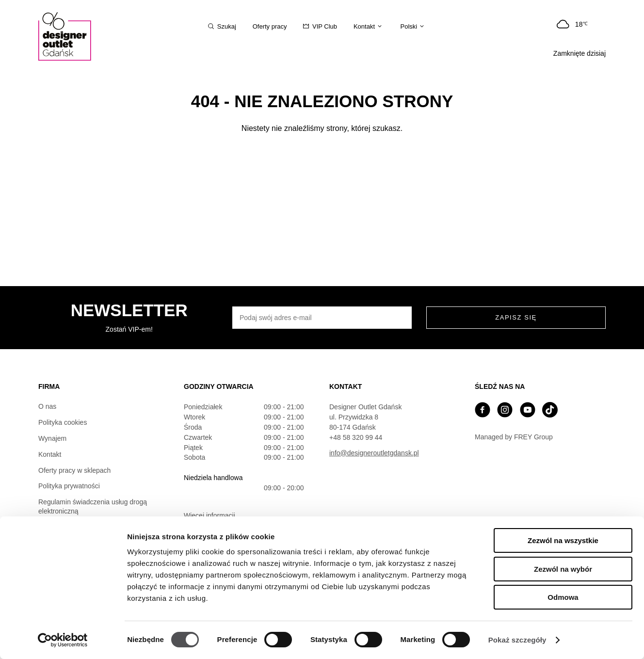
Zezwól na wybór (563, 569)
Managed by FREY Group (514, 437)
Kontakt (50, 454)
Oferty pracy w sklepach (74, 470)
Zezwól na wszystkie (563, 540)
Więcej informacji (209, 515)
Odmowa (563, 597)
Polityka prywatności (69, 486)
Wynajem (52, 438)
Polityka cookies (63, 422)
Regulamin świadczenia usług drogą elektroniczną (93, 506)
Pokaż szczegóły (517, 640)
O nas (47, 406)
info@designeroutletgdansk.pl (374, 453)
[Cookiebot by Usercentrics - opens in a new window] (63, 640)
